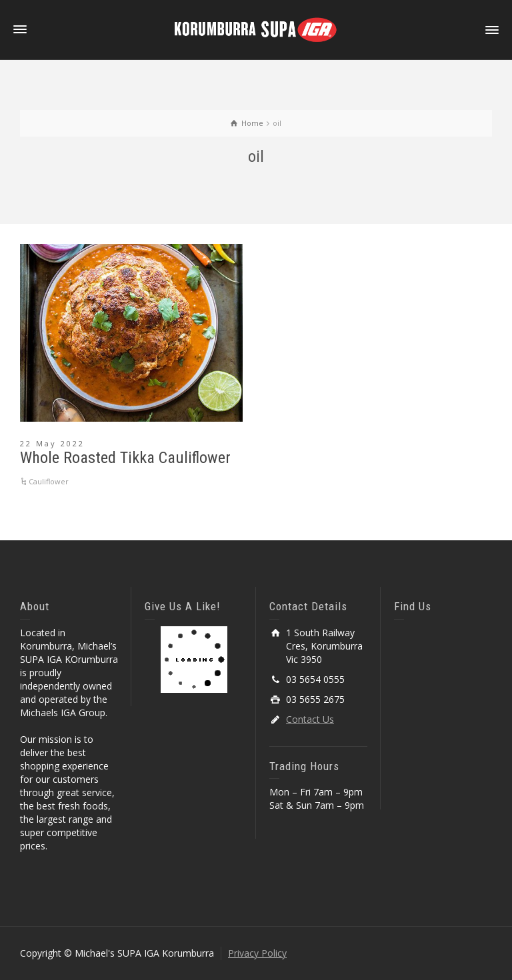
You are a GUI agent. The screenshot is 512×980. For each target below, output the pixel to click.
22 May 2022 (52, 443)
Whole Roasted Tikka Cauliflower (125, 458)
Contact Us (310, 719)
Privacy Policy (257, 953)
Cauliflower (49, 481)
